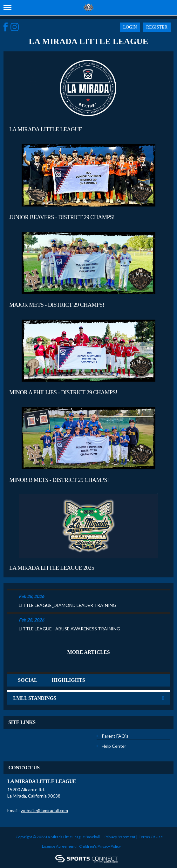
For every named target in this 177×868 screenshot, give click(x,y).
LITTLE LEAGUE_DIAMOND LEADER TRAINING (68, 605)
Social (27, 680)
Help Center (114, 746)
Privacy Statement (120, 837)
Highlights (68, 680)
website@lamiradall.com (44, 810)
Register (157, 27)
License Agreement (59, 846)
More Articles (88, 652)
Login (130, 27)
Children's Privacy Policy (100, 846)
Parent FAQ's (115, 736)
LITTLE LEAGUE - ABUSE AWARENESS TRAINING (69, 629)
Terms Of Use (151, 837)
